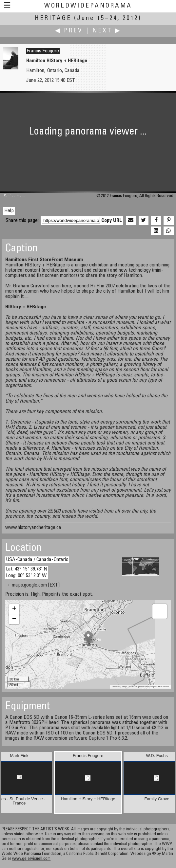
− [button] (14, 619)
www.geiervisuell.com (31, 859)
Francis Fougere (43, 51)
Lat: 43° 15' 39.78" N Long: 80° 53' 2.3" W (27, 572)
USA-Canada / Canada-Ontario (37, 560)
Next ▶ (107, 31)
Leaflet (116, 687)
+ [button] (14, 609)
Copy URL (112, 221)
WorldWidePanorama (88, 6)
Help (9, 211)
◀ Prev (69, 31)
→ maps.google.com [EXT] (32, 585)
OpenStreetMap (146, 687)
